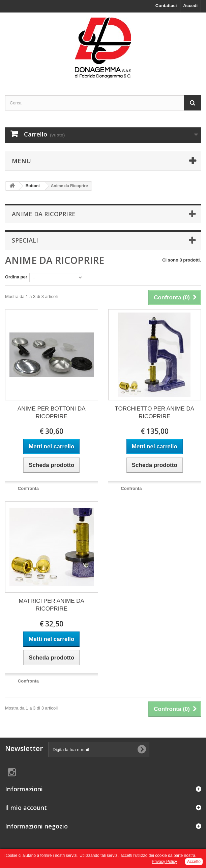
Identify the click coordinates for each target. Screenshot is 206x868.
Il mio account (26, 808)
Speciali (25, 240)
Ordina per (16, 277)
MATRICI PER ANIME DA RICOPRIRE (52, 605)
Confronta (28, 488)
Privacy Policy (164, 862)
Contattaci (166, 6)
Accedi (190, 6)
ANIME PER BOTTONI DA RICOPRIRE (52, 413)
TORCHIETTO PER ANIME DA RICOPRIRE (154, 413)
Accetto (194, 862)
